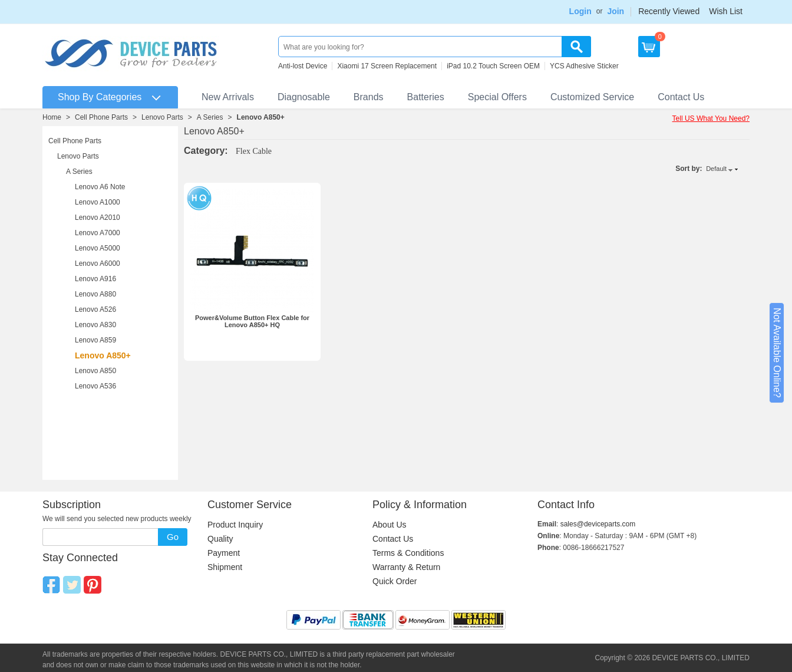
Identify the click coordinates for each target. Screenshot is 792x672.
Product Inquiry (235, 525)
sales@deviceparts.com (598, 524)
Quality (220, 539)
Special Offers (497, 97)
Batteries (426, 97)
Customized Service (592, 97)
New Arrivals (228, 97)
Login (580, 11)
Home (52, 117)
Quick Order (395, 581)
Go (173, 537)
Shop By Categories (100, 97)
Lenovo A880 (95, 294)
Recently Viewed (669, 11)
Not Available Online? (777, 353)
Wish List (726, 11)
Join (616, 11)
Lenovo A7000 (98, 233)
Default (716, 169)
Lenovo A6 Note (100, 187)
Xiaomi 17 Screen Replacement (387, 66)
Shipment (225, 567)
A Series (210, 117)
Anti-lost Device (303, 66)
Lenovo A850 (95, 371)
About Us (390, 525)
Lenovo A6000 (98, 263)
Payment (224, 553)
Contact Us (681, 97)
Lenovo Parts (162, 117)
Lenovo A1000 (98, 202)
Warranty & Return (406, 567)
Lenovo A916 (95, 279)
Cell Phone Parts (101, 117)
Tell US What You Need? (711, 118)
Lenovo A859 (95, 340)
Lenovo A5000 (98, 248)
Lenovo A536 (95, 386)
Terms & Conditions (408, 553)
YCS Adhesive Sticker (584, 66)
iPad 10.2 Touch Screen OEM (493, 66)
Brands (369, 97)
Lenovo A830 (95, 325)
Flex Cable (254, 151)
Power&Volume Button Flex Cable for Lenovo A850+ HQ (252, 321)
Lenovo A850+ (261, 117)
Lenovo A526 (95, 309)
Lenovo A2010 (98, 218)
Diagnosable (304, 97)
